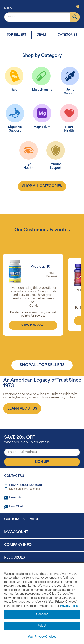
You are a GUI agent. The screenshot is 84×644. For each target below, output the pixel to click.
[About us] (22, 409)
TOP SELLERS (16, 35)
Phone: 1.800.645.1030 (26, 485)
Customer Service (22, 519)
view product (33, 325)
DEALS (42, 35)
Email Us (15, 498)
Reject (42, 626)
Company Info (18, 545)
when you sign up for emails (27, 440)
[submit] (75, 17)
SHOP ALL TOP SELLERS (42, 365)
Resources (14, 558)
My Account (16, 532)
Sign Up (42, 462)
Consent (42, 614)
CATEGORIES (67, 35)
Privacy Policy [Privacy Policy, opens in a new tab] (69, 606)
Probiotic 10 (40, 267)
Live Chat (16, 506)
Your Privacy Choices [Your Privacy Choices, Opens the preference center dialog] (42, 637)
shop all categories (42, 186)
